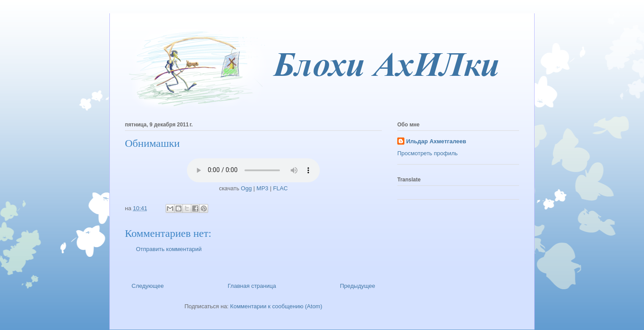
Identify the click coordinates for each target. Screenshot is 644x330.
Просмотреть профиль (427, 153)
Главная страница (252, 286)
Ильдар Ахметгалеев (436, 141)
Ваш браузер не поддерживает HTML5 (253, 170)
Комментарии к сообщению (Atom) (276, 306)
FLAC (280, 188)
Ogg (246, 188)
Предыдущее (357, 286)
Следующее (148, 286)
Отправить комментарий (169, 249)
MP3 (262, 188)
